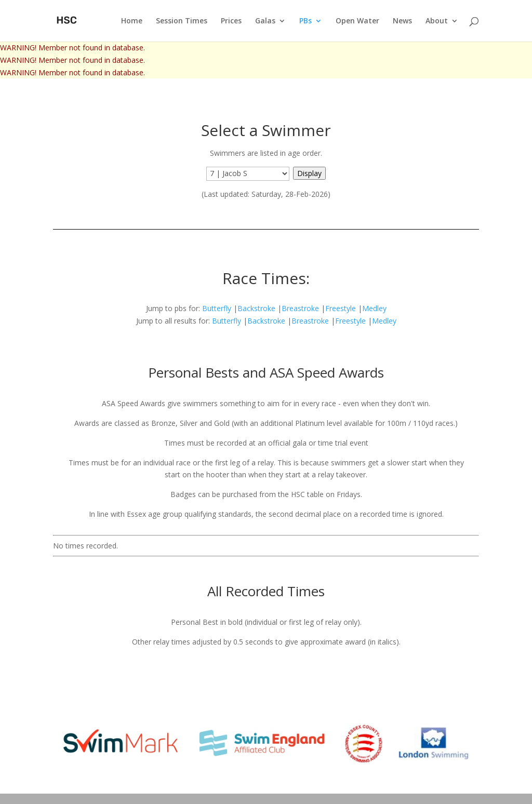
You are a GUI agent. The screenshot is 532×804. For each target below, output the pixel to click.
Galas (265, 21)
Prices (231, 21)
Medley (374, 308)
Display (309, 173)
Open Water (357, 21)
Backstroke (256, 308)
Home (132, 21)
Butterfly (217, 308)
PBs (305, 21)
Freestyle (341, 308)
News (402, 21)
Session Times (182, 21)
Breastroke (300, 308)
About (437, 21)
